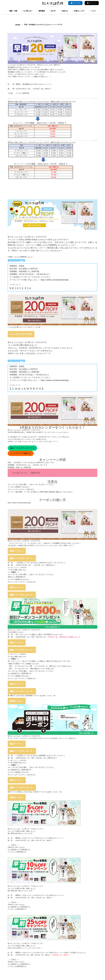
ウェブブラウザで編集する (21, 453)
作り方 (53, 11)
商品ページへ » (17, 551)
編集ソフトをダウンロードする (22, 448)
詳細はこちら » (17, 701)
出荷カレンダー (79, 11)
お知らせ (65, 11)
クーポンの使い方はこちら (17, 570)
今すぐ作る (75, 3)
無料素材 (42, 11)
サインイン (92, 3)
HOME (18, 25)
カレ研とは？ (28, 11)
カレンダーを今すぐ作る (21, 334)
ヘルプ (93, 11)
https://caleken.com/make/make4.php (55, 280)
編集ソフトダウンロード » (22, 558)
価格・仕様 (13, 11)
